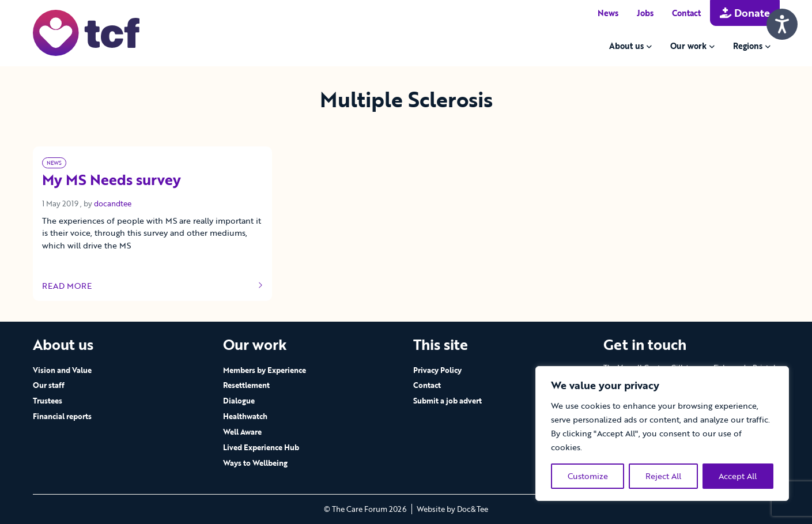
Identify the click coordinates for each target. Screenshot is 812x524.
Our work (688, 46)
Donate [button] (745, 13)
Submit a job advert (447, 401)
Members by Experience (265, 370)
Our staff (49, 385)
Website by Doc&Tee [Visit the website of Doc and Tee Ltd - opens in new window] (452, 509)
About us (626, 46)
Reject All (663, 476)
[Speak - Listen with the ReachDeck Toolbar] (782, 24)
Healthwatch (245, 416)
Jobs (645, 13)
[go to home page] (86, 32)
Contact (686, 13)
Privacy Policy (437, 370)
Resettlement (246, 385)
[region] (662, 433)
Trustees (48, 401)
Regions (748, 46)
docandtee (113, 203)
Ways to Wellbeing (255, 463)
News (608, 13)
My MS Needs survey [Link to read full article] (112, 180)
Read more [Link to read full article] (153, 286)
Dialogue (239, 401)
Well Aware (242, 432)
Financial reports (62, 416)
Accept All (738, 476)
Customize (588, 476)
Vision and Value (62, 370)
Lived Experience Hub (261, 447)
